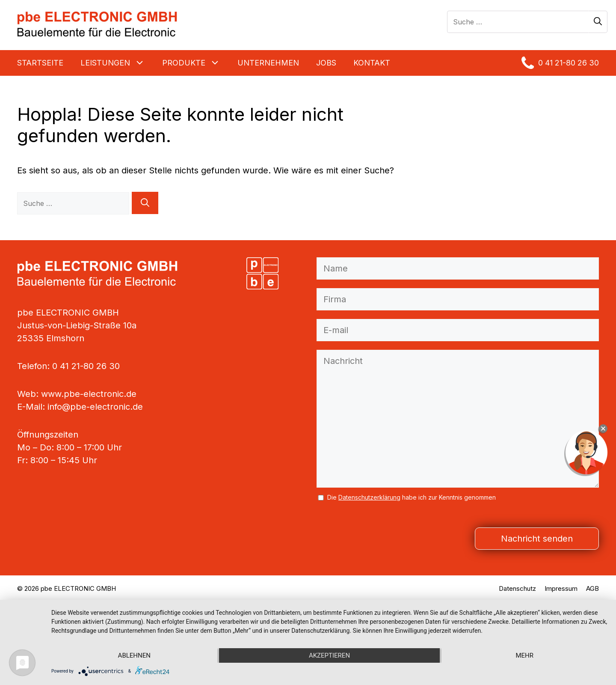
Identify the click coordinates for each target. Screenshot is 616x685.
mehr (524, 655)
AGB (592, 588)
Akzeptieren (329, 655)
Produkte (195, 63)
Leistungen (117, 63)
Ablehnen (134, 655)
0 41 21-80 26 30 (560, 63)
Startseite (40, 63)
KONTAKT (372, 63)
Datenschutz (517, 588)
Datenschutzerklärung (369, 497)
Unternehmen (268, 63)
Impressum (561, 588)
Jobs (326, 63)
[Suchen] (598, 22)
